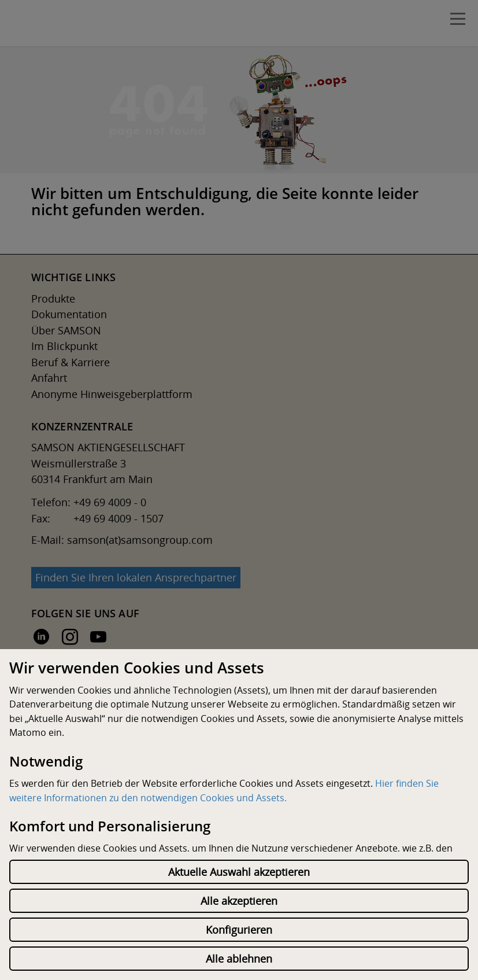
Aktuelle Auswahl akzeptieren (239, 872)
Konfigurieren (239, 930)
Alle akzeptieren (239, 901)
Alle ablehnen (239, 959)
